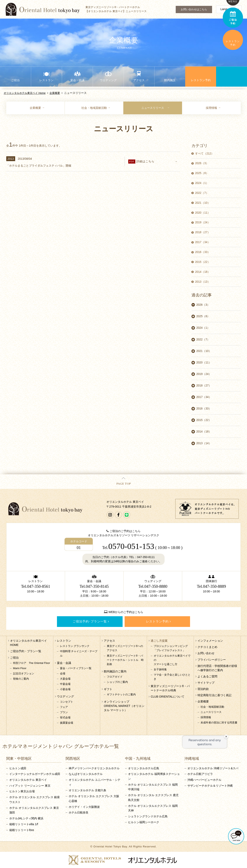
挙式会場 (65, 717)
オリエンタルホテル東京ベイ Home (25, 93)
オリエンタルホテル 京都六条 (87, 790)
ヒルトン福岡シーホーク (144, 822)
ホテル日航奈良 (79, 812)
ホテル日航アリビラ (200, 774)
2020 (203, 213)
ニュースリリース (153, 108)
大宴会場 (65, 679)
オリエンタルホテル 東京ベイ (28, 780)
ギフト (108, 689)
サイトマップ (206, 683)
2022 (202, 193)
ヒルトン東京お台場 (22, 791)
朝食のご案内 (21, 679)
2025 (202, 173)
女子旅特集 (160, 669)
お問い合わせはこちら (194, 9)
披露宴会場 (67, 723)
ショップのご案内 (117, 682)
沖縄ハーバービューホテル (204, 780)
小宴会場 (65, 689)
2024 (202, 183)
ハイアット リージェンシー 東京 (30, 786)
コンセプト (67, 702)
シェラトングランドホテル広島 (148, 816)
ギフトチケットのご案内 (121, 694)
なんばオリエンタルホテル (86, 774)
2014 (203, 272)
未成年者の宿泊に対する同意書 (219, 723)
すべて (204, 153)
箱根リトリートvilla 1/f (24, 824)
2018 (203, 232)
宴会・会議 (64, 663)
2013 (203, 282)
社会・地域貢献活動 (94, 108)
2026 (202, 163)
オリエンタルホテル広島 (144, 768)
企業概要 (55, 93)
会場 (63, 673)
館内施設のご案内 (115, 671)
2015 (203, 262)
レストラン (64, 641)
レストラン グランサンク (75, 646)
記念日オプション (24, 673)
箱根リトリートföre (22, 830)
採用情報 (211, 108)
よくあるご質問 (207, 676)
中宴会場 (65, 684)
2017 (203, 242)
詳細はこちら (157, 162)
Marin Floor (20, 668)
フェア (64, 707)
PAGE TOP (124, 481)
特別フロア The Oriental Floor (32, 663)
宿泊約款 (203, 689)
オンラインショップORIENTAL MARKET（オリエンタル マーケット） (124, 706)
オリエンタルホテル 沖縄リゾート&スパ (213, 768)
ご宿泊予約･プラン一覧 (90, 621)
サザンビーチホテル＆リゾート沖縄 (210, 786)
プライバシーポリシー (212, 660)
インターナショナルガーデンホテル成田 (35, 774)
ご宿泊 (14, 658)
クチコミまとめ (207, 647)
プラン (64, 712)
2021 (203, 203)
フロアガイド (115, 677)
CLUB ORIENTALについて (167, 697)
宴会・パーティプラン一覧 (76, 668)
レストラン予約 (157, 621)
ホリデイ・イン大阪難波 (84, 807)
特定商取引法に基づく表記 (214, 695)
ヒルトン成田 (18, 768)
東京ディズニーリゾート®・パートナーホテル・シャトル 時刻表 (125, 660)
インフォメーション (210, 641)
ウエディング (65, 696)
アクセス (109, 641)
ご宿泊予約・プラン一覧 (26, 651)
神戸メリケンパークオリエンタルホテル (94, 768)
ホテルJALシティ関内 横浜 (26, 818)
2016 (203, 252)
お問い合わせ (206, 653)
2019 (203, 222)
